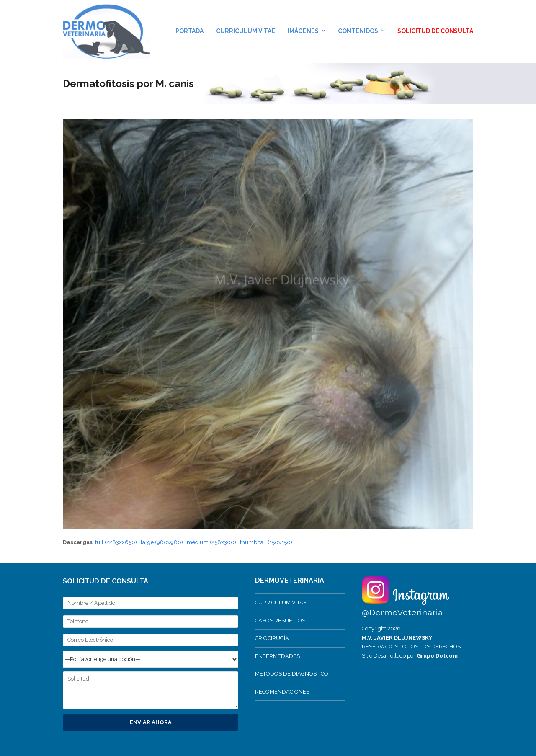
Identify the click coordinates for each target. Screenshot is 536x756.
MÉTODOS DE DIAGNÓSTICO (292, 674)
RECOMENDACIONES (282, 692)
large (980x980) (162, 542)
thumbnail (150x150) (266, 542)
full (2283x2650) (116, 542)
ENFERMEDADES (277, 656)
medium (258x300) (211, 542)
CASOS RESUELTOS (280, 621)
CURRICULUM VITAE (281, 602)
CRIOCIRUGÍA (272, 638)
